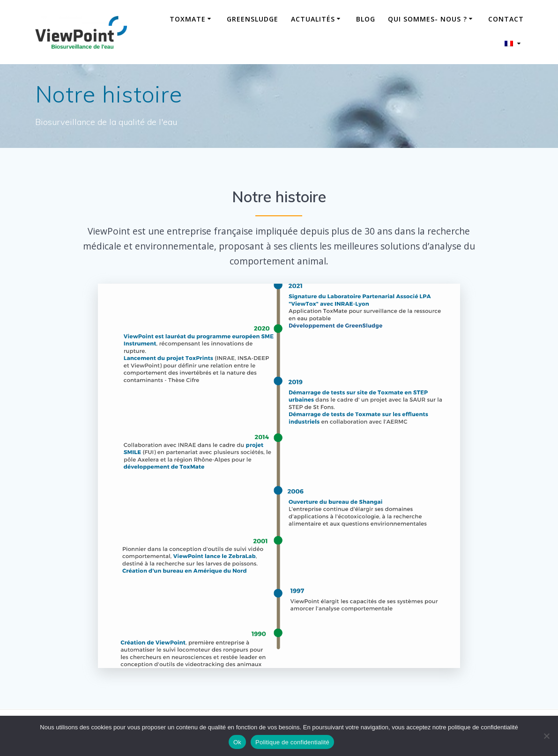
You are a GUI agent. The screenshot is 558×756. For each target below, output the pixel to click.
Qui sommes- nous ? (428, 19)
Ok (237, 742)
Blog (366, 19)
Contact (506, 19)
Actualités (313, 19)
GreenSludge (253, 19)
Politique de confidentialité (292, 742)
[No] (546, 736)
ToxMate (188, 19)
